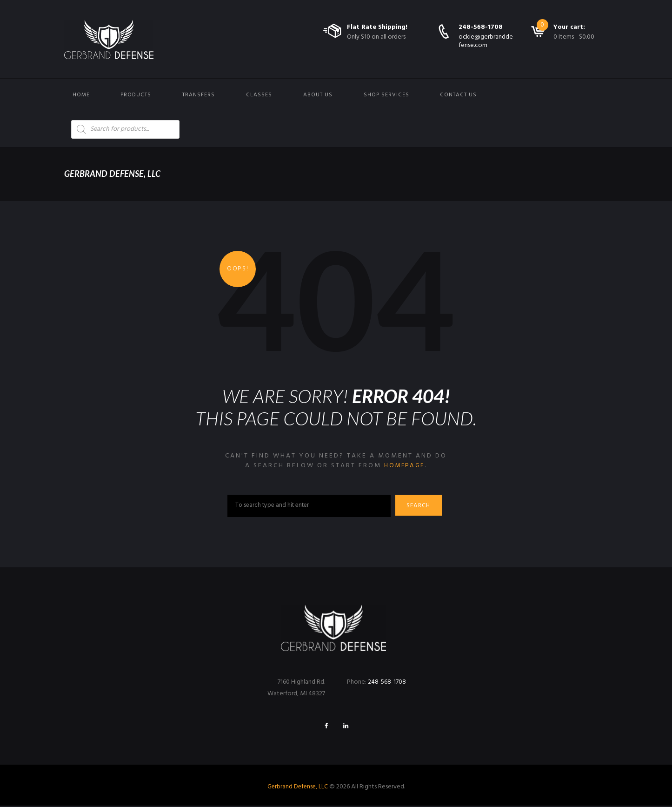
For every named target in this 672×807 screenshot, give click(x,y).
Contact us (458, 95)
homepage (405, 466)
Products (136, 95)
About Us (318, 95)
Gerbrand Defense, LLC (297, 788)
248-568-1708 (481, 27)
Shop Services (386, 95)
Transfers (199, 95)
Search (420, 507)
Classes (259, 95)
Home (81, 95)
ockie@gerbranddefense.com (486, 41)
